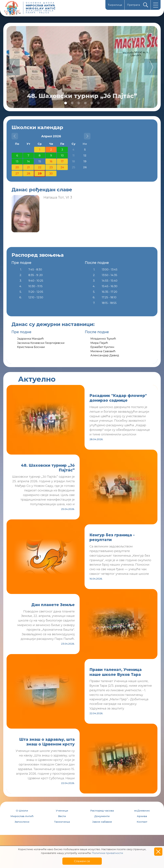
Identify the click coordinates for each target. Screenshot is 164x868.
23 (51, 167)
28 (28, 173)
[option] (82, 67)
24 (62, 167)
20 (17, 167)
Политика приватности (107, 853)
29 (40, 173)
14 (28, 161)
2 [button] (72, 103)
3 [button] (79, 103)
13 (17, 161)
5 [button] (92, 103)
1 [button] (66, 103)
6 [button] (98, 103)
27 (17, 173)
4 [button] (85, 103)
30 (51, 173)
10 (62, 155)
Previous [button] (13, 67)
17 (62, 161)
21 (28, 167)
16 (51, 161)
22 (40, 167)
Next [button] (151, 67)
